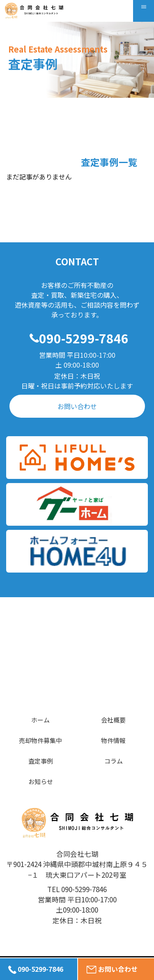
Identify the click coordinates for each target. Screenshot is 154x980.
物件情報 (113, 740)
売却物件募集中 (40, 740)
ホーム (40, 720)
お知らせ (41, 781)
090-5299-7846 (84, 338)
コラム (114, 761)
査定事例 (41, 761)
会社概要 (113, 720)
